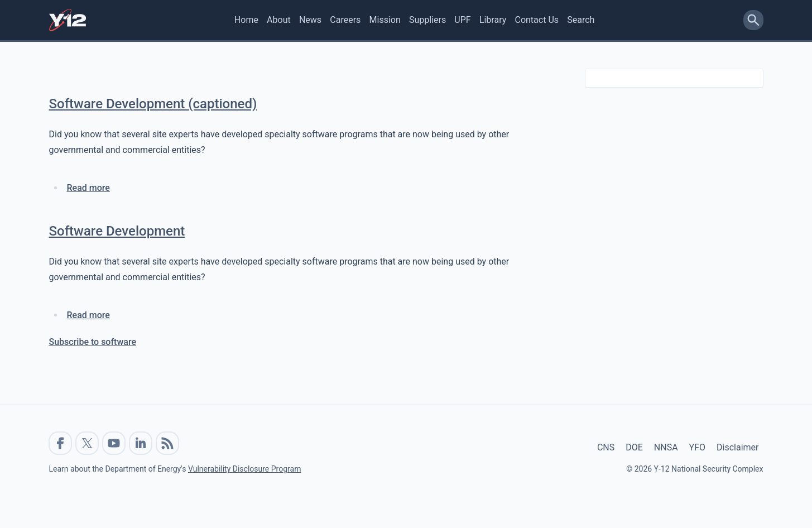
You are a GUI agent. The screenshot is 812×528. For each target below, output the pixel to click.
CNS (606, 447)
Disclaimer (737, 447)
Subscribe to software (93, 342)
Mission (385, 20)
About (279, 20)
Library (493, 20)
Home (246, 20)
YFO (697, 447)
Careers (345, 20)
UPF (462, 20)
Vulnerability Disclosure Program (244, 469)
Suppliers (427, 20)
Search (581, 20)
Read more (88, 188)
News (310, 20)
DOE (634, 447)
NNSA (666, 447)
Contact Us (537, 20)
